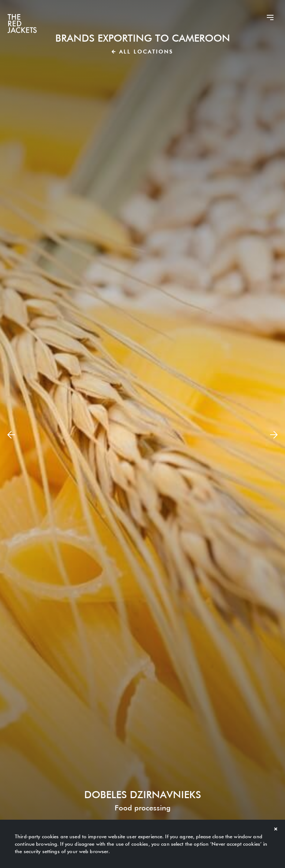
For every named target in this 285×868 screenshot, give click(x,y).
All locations (142, 52)
